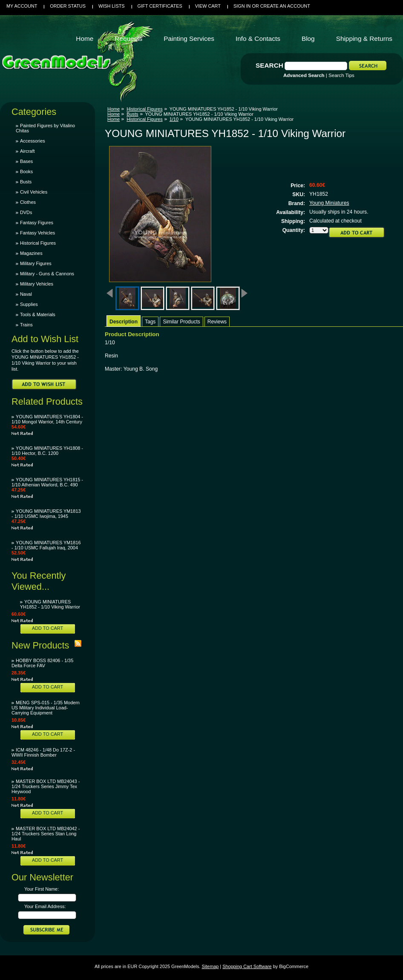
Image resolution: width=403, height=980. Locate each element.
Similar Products (181, 322)
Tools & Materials (38, 314)
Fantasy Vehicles (37, 233)
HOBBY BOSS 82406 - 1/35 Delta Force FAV (42, 663)
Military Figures (36, 263)
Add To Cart (47, 628)
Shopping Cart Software (247, 966)
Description (124, 322)
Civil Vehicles (34, 192)
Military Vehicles (37, 284)
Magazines (31, 253)
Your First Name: (42, 889)
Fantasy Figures (37, 223)
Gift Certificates (160, 6)
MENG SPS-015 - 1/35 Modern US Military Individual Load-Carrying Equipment (46, 708)
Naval (26, 294)
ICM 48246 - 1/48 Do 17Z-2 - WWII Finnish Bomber (43, 752)
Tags (150, 322)
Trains (26, 325)
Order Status (68, 6)
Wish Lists (112, 6)
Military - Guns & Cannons (47, 274)
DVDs (26, 212)
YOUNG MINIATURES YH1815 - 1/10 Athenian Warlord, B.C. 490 (47, 482)
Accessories (33, 141)
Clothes (28, 202)
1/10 (174, 119)
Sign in (242, 6)
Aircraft (27, 151)
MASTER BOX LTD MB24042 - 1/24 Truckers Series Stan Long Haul (46, 834)
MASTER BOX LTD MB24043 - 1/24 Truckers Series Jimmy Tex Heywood (46, 786)
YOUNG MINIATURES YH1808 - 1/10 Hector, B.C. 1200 (47, 451)
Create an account (285, 6)
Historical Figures (38, 243)
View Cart (208, 6)
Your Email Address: (45, 906)
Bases (26, 161)
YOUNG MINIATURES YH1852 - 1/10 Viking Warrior (50, 604)
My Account (22, 6)
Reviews (217, 322)
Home (114, 109)
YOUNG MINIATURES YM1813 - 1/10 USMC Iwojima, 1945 (46, 514)
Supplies (29, 304)
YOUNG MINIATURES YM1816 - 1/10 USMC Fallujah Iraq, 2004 (46, 545)
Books (26, 171)
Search (269, 65)
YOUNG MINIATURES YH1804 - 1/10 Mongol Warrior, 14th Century (47, 419)
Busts (26, 182)
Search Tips (341, 75)
